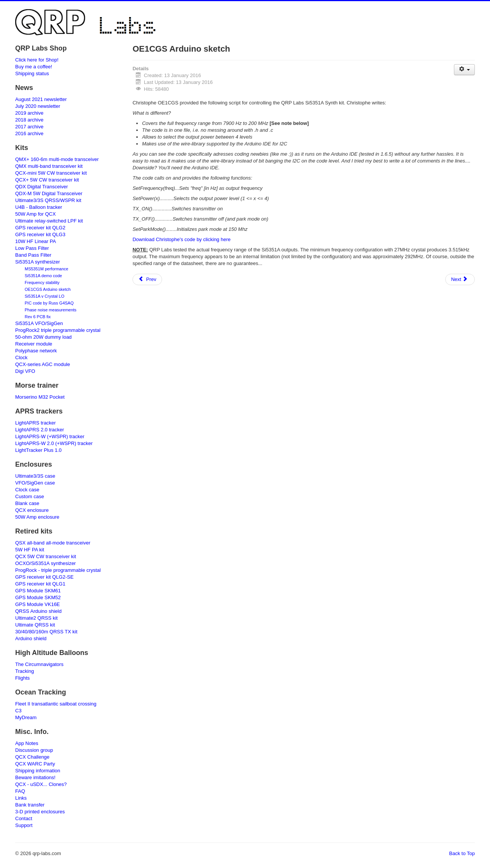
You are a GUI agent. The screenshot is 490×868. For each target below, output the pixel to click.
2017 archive (29, 127)
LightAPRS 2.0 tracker (40, 430)
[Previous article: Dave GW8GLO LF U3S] (147, 279)
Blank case (27, 503)
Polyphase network (36, 351)
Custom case (30, 496)
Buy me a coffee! (34, 67)
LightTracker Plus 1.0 (38, 450)
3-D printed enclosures (40, 812)
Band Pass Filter (33, 255)
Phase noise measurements (50, 310)
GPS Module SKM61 (38, 591)
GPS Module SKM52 (38, 597)
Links (21, 798)
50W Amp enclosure (37, 517)
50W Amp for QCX (35, 214)
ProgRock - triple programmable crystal (58, 570)
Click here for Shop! (37, 60)
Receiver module (34, 344)
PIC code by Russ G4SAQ (49, 303)
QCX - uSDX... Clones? (41, 784)
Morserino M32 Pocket (40, 397)
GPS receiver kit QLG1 (40, 584)
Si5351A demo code (43, 276)
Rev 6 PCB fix (38, 317)
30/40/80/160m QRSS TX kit (46, 632)
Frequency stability (42, 282)
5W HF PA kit (30, 550)
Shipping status (32, 73)
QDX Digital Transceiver (42, 187)
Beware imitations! (35, 777)
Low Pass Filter (32, 248)
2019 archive (29, 113)
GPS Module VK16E (38, 604)
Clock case (27, 490)
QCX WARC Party (35, 764)
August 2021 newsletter (41, 99)
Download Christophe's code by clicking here (181, 239)
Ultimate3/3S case (35, 476)
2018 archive (29, 120)
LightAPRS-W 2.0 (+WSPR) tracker (54, 443)
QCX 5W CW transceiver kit (46, 556)
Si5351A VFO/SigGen (39, 323)
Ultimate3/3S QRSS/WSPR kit (48, 200)
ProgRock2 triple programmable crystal (58, 330)
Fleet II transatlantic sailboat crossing (56, 704)
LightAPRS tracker (35, 423)
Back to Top (462, 853)
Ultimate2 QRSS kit (36, 618)
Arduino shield (31, 638)
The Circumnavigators (39, 664)
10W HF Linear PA (35, 241)
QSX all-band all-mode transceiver (53, 543)
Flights (22, 678)
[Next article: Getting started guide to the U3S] (460, 279)
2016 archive (29, 133)
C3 (18, 711)
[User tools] (464, 70)
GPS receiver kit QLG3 (40, 234)
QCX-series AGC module (43, 364)
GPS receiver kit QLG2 (40, 228)
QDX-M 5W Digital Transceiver (49, 193)
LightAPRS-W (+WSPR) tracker (50, 436)
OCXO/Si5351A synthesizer (46, 563)
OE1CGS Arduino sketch (48, 289)
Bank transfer (30, 805)
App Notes (27, 743)
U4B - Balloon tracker (39, 207)
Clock (21, 357)
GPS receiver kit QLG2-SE (44, 577)
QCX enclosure (32, 510)
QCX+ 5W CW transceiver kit (47, 180)
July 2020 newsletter (38, 106)
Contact (24, 818)
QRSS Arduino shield (38, 611)
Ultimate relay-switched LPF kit (49, 221)
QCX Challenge (32, 757)
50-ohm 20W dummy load (43, 337)
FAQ (20, 791)
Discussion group (34, 750)
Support (24, 825)
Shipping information (38, 771)
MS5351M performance (46, 269)
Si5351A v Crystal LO (45, 296)
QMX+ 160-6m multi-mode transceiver (57, 159)
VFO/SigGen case (35, 483)
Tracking (24, 671)
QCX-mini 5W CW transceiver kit (51, 173)
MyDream (26, 717)
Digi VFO (25, 371)
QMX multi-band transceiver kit (49, 166)
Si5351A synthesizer (38, 262)
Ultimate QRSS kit (35, 625)
